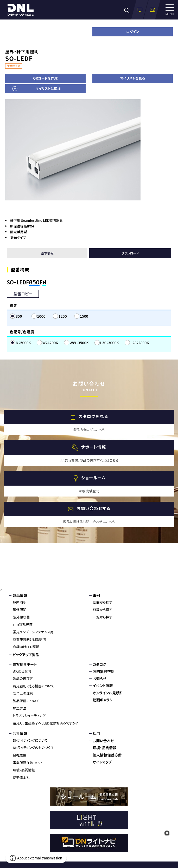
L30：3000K (110, 343)
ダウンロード (130, 253)
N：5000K (23, 343)
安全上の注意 (23, 693)
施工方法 (20, 708)
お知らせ (100, 678)
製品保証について (26, 701)
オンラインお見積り (108, 693)
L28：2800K (140, 343)
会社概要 (20, 755)
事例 (96, 595)
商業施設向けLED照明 (29, 639)
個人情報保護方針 (107, 755)
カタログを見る (94, 416)
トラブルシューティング (29, 716)
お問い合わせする (93, 508)
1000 (41, 316)
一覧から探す (103, 617)
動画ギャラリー (104, 700)
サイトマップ (102, 762)
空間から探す (103, 602)
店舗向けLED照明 (26, 647)
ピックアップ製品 (26, 655)
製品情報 (20, 595)
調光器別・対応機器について (33, 686)
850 (19, 316)
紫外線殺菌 (21, 617)
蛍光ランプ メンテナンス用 (33, 632)
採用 (96, 733)
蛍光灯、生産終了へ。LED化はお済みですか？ (45, 723)
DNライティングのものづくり (33, 748)
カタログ (99, 664)
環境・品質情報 (24, 770)
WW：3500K (79, 343)
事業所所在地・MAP (27, 763)
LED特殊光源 (23, 625)
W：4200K (50, 343)
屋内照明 (20, 602)
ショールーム (93, 478)
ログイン (133, 32)
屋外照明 (20, 609)
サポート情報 (94, 447)
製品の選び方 (23, 678)
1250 (63, 316)
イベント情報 (103, 686)
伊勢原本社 (21, 777)
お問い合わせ (103, 741)
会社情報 (20, 733)
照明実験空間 (104, 671)
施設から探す (103, 609)
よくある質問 (22, 671)
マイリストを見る (133, 78)
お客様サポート (25, 664)
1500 (84, 316)
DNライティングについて (30, 740)
